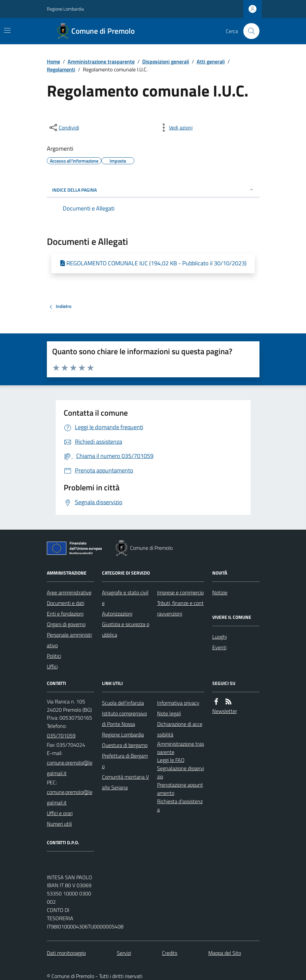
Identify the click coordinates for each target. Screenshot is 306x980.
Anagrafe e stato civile (125, 598)
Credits (170, 953)
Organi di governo (66, 624)
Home (53, 61)
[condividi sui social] (64, 128)
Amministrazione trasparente (101, 61)
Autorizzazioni (117, 614)
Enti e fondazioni (65, 614)
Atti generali (211, 61)
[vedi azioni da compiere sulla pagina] (176, 128)
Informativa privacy (178, 703)
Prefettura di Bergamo (125, 761)
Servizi (124, 953)
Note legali (169, 713)
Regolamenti (61, 69)
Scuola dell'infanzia (123, 703)
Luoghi (220, 637)
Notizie (220, 592)
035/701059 (61, 735)
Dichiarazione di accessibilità (180, 729)
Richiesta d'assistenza (180, 805)
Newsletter (225, 711)
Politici (54, 656)
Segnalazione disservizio (181, 772)
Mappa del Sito (225, 953)
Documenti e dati (66, 603)
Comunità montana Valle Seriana (125, 782)
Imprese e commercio (180, 592)
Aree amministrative (69, 592)
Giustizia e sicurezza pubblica (126, 629)
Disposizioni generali (166, 61)
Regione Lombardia (65, 9)
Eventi (219, 647)
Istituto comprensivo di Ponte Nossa (124, 719)
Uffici (52, 666)
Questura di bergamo (125, 745)
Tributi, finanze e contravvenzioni (180, 608)
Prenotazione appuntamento (180, 789)
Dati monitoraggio (66, 953)
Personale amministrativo (69, 640)
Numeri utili (59, 824)
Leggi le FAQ (171, 760)
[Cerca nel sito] (249, 31)
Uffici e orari (60, 813)
